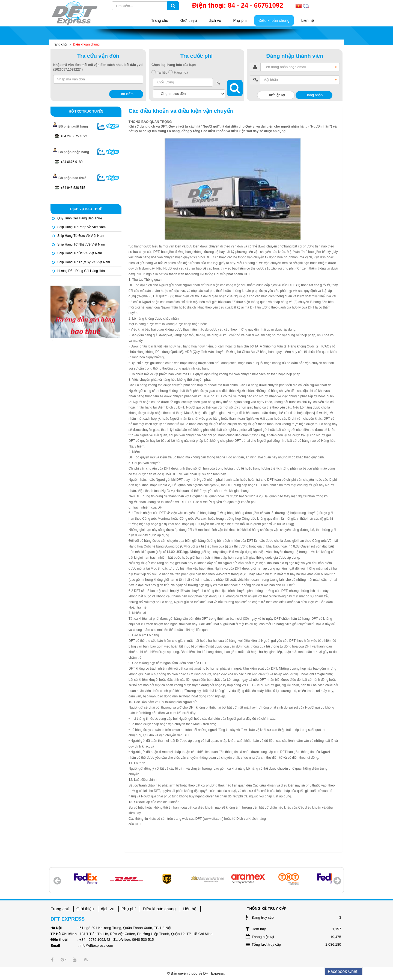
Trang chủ (60, 909)
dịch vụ (108, 909)
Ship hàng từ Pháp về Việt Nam (81, 227)
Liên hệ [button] (308, 20)
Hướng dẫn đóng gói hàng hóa (81, 271)
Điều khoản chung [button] (274, 20)
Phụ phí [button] (240, 20)
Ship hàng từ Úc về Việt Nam (80, 253)
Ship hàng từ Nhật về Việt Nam (81, 244)
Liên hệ (190, 909)
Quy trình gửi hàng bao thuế (80, 218)
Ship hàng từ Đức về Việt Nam (81, 236)
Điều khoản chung (159, 909)
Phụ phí (129, 909)
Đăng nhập (314, 95)
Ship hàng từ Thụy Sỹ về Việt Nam (84, 262)
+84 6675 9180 (72, 162)
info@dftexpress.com (96, 946)
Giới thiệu (85, 909)
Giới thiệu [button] (189, 20)
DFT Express (213, 973)
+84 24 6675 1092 (74, 136)
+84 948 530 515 (73, 188)
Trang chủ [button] (160, 20)
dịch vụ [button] (215, 20)
